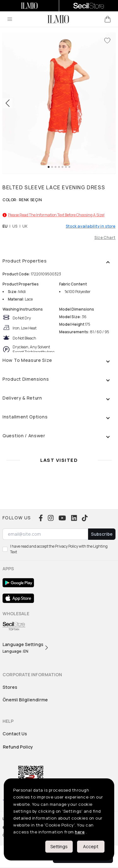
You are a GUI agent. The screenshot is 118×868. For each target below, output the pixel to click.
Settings (59, 846)
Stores (10, 687)
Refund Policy (18, 747)
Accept (91, 846)
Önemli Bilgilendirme (25, 700)
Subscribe (102, 534)
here (80, 832)
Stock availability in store (91, 226)
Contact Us (15, 734)
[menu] (10, 19)
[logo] (58, 19)
